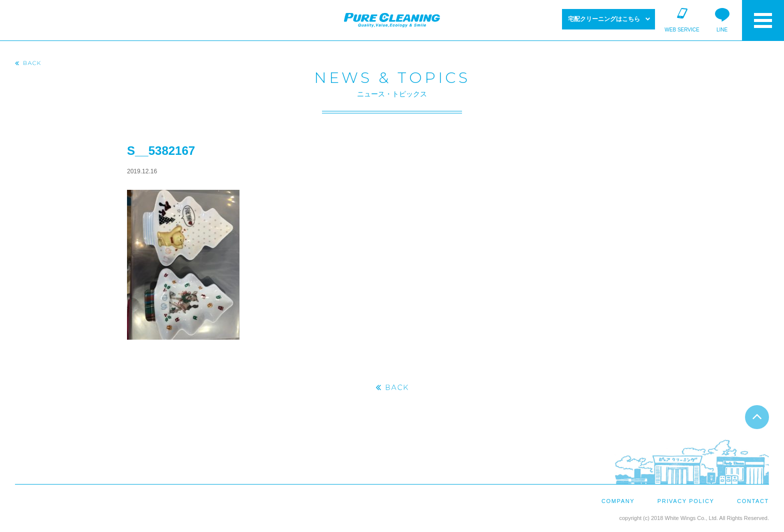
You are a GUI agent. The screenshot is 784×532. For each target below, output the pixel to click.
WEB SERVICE (682, 30)
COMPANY (618, 501)
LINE (722, 30)
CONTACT (753, 501)
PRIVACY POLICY (686, 501)
